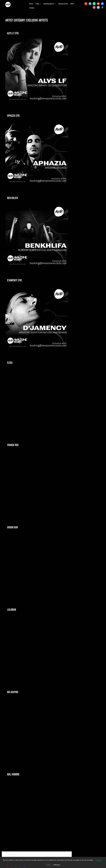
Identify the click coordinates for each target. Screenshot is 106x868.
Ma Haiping (13, 692)
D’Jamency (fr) (15, 280)
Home (31, 4)
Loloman (12, 610)
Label (38, 4)
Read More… (57, 865)
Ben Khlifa (12, 198)
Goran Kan (12, 527)
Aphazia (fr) (13, 116)
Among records (63, 4)
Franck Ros (13, 445)
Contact (32, 8)
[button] (38, 4)
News (72, 4)
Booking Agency (49, 4)
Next (12, 854)
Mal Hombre (13, 775)
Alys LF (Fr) (13, 33)
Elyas (10, 363)
